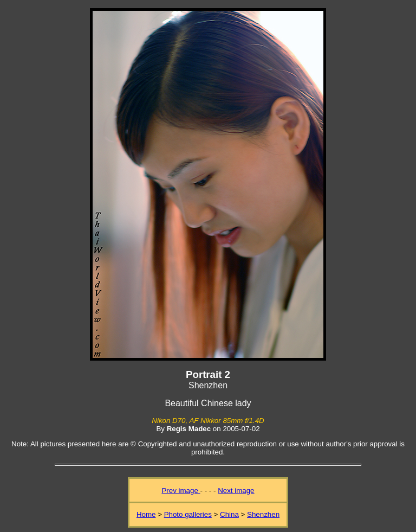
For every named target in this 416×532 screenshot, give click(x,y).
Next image (236, 491)
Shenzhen (263, 514)
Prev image (181, 491)
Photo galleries (188, 514)
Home (146, 514)
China (229, 514)
